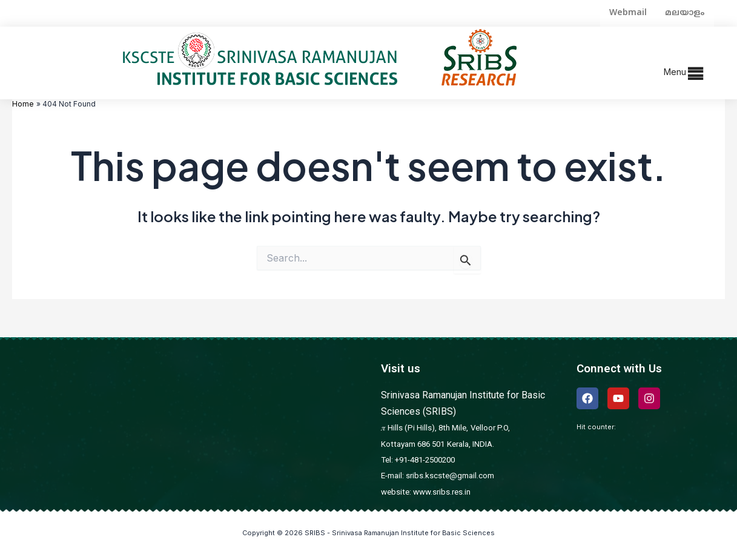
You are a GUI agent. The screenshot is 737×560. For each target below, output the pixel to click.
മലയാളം (685, 13)
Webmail (628, 13)
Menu (675, 72)
